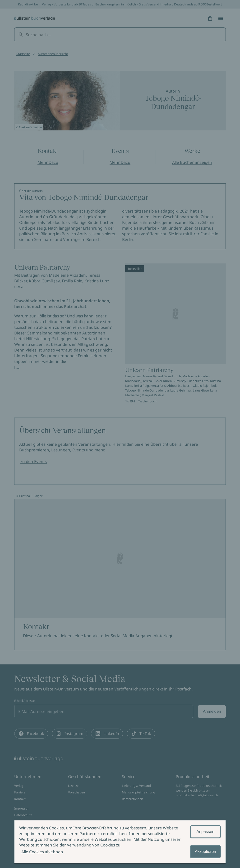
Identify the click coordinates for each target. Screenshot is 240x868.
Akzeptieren (205, 852)
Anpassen (205, 832)
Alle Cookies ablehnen (42, 852)
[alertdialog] (120, 842)
